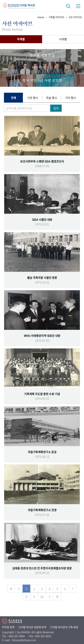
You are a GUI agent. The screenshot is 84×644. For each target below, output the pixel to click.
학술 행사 (51, 98)
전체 (13, 98)
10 (42, 597)
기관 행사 (33, 98)
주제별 (21, 39)
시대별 (63, 39)
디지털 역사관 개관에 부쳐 (32, 627)
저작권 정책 (8, 627)
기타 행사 (70, 98)
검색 (56, 108)
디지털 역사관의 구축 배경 (64, 627)
